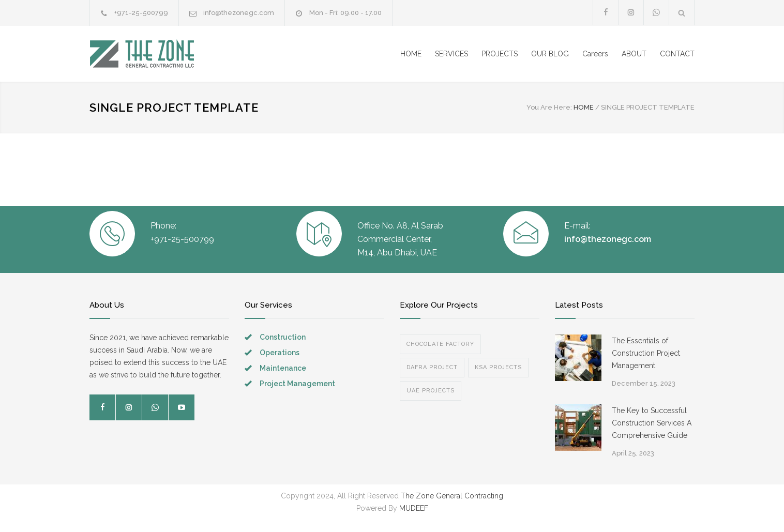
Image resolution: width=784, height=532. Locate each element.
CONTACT (677, 54)
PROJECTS (500, 54)
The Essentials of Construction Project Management (646, 353)
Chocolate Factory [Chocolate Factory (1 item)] (440, 344)
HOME (411, 54)
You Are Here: (549, 107)
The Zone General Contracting (451, 496)
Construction (283, 337)
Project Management (297, 384)
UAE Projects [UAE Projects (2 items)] (431, 391)
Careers (595, 54)
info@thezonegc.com (239, 13)
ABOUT (634, 54)
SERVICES (451, 54)
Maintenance (283, 368)
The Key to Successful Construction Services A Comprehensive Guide (652, 423)
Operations (280, 353)
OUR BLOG (550, 54)
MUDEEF (414, 508)
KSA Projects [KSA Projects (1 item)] (498, 367)
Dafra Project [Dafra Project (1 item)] (432, 367)
